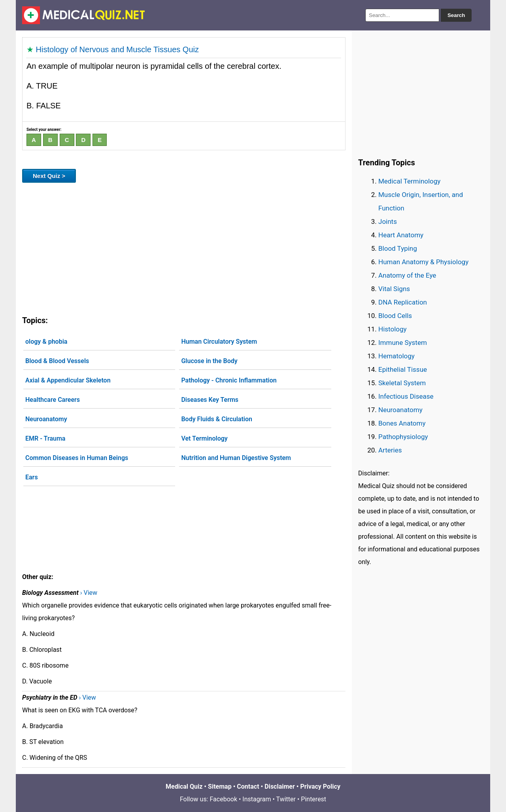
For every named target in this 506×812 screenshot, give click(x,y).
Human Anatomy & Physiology (423, 262)
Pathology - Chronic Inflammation (229, 380)
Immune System (403, 343)
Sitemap (220, 786)
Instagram (257, 799)
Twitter (286, 799)
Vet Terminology (204, 438)
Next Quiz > (49, 176)
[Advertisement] (184, 248)
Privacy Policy (320, 786)
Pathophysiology (403, 437)
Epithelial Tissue (403, 369)
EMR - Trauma (45, 438)
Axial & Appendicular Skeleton (68, 380)
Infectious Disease (406, 396)
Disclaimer (280, 786)
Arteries (390, 450)
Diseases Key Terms (210, 400)
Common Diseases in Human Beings (77, 458)
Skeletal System (402, 383)
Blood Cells (395, 316)
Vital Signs (394, 289)
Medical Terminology (409, 181)
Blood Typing (398, 248)
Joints (388, 221)
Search (456, 15)
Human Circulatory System (219, 342)
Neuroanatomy (46, 419)
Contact (248, 786)
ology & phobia (46, 342)
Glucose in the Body (209, 361)
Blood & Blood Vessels (57, 361)
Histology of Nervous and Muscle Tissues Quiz (117, 49)
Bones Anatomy (402, 423)
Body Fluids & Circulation (217, 419)
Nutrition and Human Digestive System (236, 458)
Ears (32, 477)
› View (89, 593)
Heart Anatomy (401, 235)
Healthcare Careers (53, 400)
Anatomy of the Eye (407, 275)
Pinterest (313, 799)
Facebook (224, 799)
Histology (393, 329)
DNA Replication (403, 302)
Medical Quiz (184, 786)
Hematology (396, 356)
